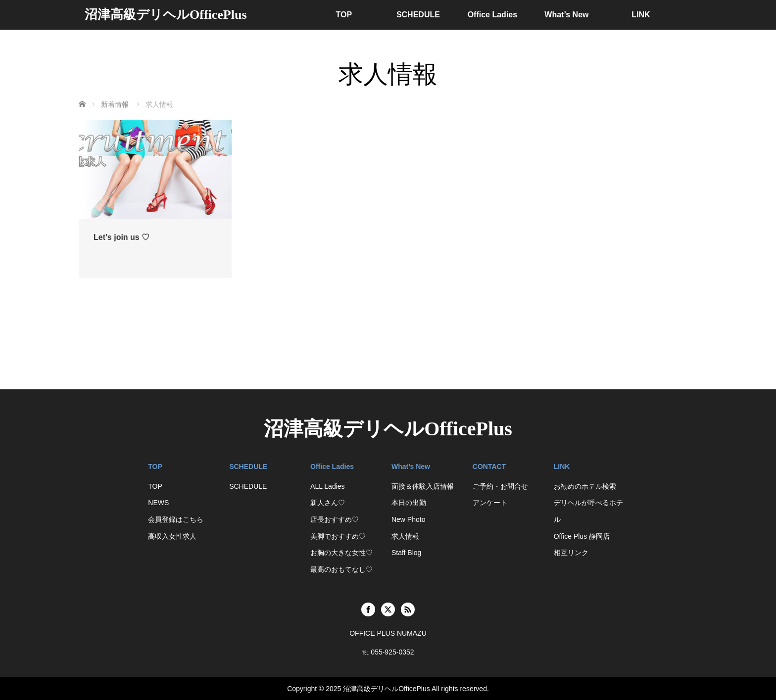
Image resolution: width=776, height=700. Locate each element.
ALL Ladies (328, 486)
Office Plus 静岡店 (582, 536)
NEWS (158, 503)
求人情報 (405, 536)
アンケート (490, 503)
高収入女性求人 (172, 536)
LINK (641, 15)
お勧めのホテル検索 (585, 486)
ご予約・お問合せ (500, 486)
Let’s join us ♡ (121, 237)
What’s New (566, 15)
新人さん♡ (328, 503)
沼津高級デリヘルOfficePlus (166, 15)
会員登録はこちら (176, 519)
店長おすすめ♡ (335, 519)
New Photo (408, 519)
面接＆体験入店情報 (423, 486)
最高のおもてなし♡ (341, 569)
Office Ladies (492, 15)
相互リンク (571, 553)
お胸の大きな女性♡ (341, 553)
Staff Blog (406, 553)
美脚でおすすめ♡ (338, 536)
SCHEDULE (418, 15)
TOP (344, 15)
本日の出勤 (409, 503)
